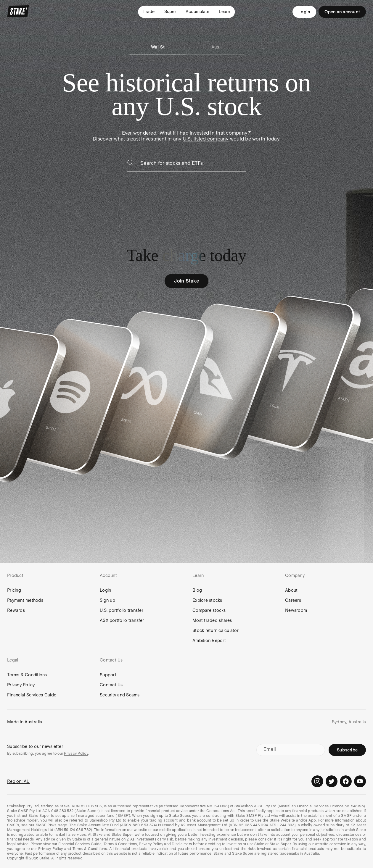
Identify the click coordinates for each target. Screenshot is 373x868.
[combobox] (193, 165)
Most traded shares (212, 620)
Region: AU (19, 781)
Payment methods (25, 600)
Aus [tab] (215, 47)
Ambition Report (209, 640)
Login (304, 12)
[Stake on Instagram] (317, 781)
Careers (293, 600)
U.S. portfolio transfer (122, 610)
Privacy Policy (21, 685)
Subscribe (347, 750)
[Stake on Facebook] (346, 781)
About (291, 590)
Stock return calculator (216, 630)
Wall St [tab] (158, 47)
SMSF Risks (46, 825)
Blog (197, 590)
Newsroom (296, 610)
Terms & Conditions (27, 675)
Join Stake (186, 281)
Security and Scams (120, 695)
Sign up (107, 600)
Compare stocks (209, 610)
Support (108, 675)
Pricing (14, 590)
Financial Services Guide (32, 695)
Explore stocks (207, 600)
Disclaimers (182, 844)
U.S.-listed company (206, 139)
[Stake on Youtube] (360, 781)
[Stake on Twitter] (332, 781)
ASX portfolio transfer (122, 620)
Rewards (16, 610)
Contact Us (111, 685)
